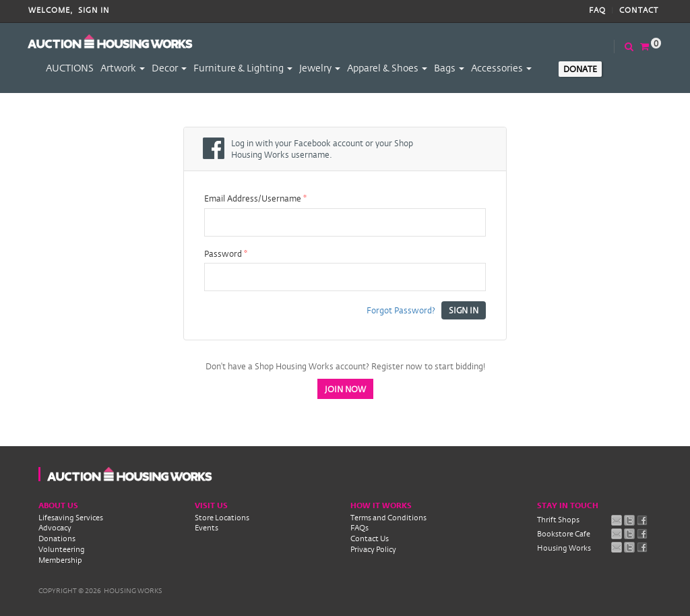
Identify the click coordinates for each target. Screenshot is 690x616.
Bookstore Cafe (564, 534)
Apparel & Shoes (387, 68)
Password (226, 254)
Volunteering (62, 549)
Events (207, 528)
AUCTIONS (70, 68)
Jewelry (320, 68)
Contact (639, 10)
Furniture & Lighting (243, 68)
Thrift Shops (558, 520)
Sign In (94, 10)
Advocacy (55, 528)
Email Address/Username (255, 198)
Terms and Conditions (388, 518)
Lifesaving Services (71, 518)
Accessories (501, 68)
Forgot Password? (401, 310)
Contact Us (370, 538)
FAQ (597, 10)
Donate (580, 69)
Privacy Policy (373, 549)
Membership (60, 560)
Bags (449, 68)
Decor (169, 68)
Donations (57, 538)
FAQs (359, 528)
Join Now (345, 389)
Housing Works (564, 548)
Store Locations (222, 518)
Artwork (123, 68)
